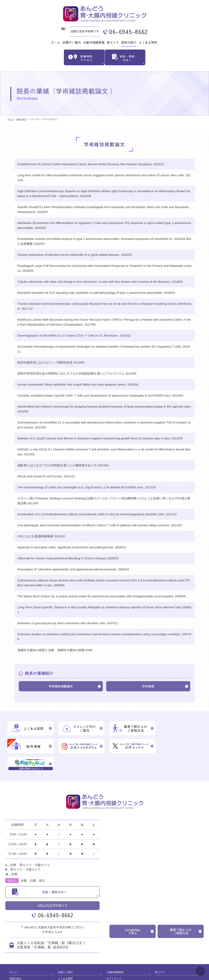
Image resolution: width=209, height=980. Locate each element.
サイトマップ (114, 959)
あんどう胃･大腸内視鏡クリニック (103, 974)
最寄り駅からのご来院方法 (181, 913)
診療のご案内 (65, 953)
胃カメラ (160, 953)
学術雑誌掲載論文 (61, 686)
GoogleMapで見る (133, 913)
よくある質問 (65, 959)
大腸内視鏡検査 (115, 953)
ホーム (13, 953)
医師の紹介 (16, 959)
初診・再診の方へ (54, 873)
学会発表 (148, 686)
